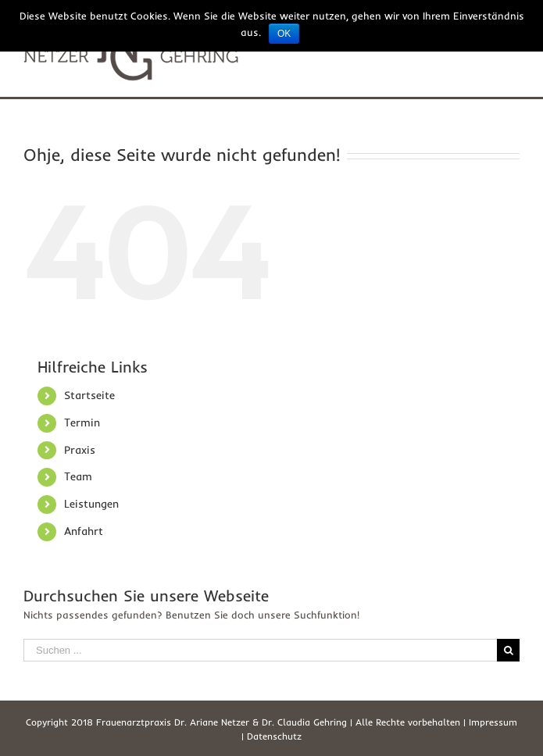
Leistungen (91, 504)
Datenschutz (274, 736)
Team (78, 476)
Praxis (80, 450)
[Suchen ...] (260, 650)
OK (284, 34)
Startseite (89, 395)
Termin (82, 423)
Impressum (493, 722)
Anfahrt (84, 531)
